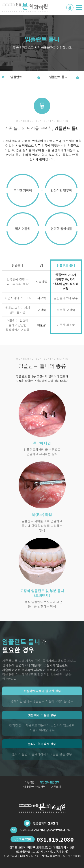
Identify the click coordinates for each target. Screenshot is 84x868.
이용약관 (30, 782)
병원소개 (56, 787)
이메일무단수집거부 (34, 787)
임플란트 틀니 (64, 77)
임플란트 (25, 77)
